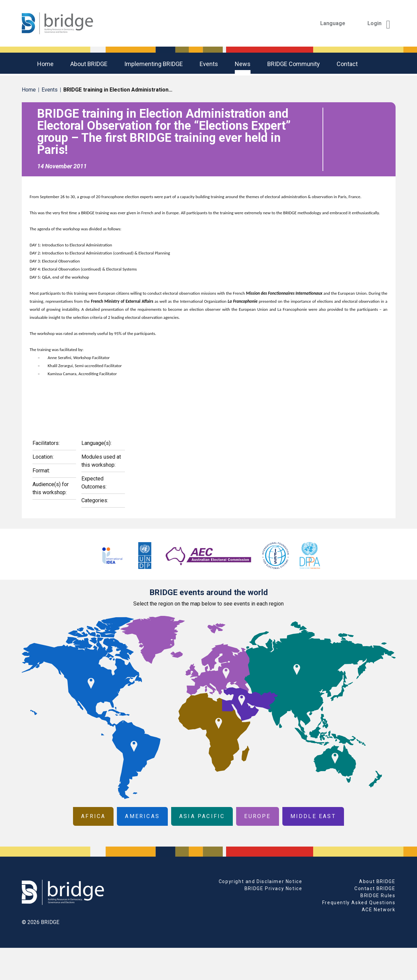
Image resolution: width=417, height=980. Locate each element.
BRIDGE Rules (378, 896)
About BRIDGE (89, 64)
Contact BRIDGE (375, 888)
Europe (257, 816)
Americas (142, 816)
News (243, 64)
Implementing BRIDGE (154, 64)
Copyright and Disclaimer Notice (261, 881)
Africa (93, 816)
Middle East (313, 816)
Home (45, 64)
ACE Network (379, 910)
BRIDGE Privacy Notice (273, 888)
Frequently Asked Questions (359, 903)
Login (379, 23)
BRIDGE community (294, 64)
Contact (347, 64)
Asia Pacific (202, 816)
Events (209, 64)
